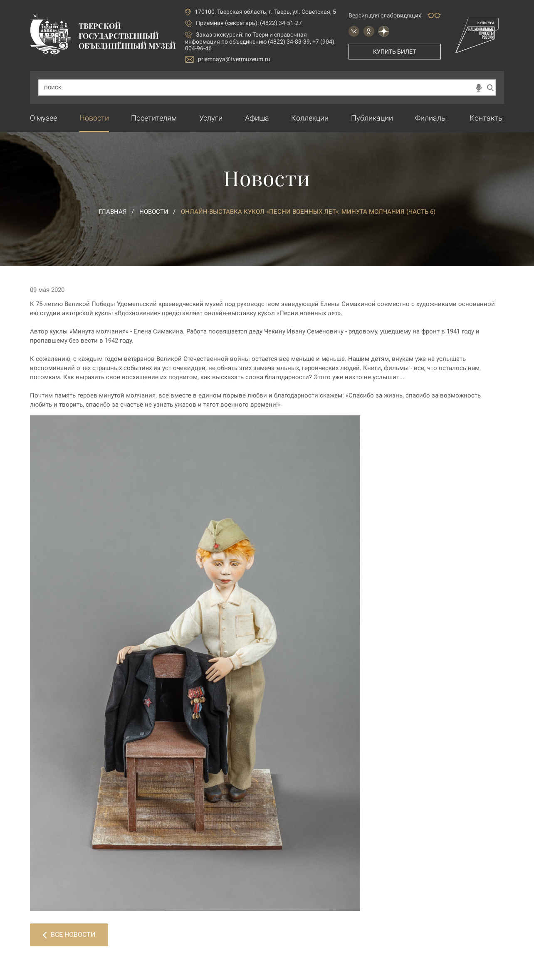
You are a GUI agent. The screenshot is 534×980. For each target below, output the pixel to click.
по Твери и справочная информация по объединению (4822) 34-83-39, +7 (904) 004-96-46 (260, 41)
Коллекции (310, 118)
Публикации (372, 118)
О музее (43, 118)
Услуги (211, 118)
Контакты (487, 118)
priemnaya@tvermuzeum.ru (228, 59)
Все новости (69, 934)
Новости (94, 118)
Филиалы (431, 118)
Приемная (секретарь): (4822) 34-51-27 (249, 23)
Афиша (257, 118)
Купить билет (394, 52)
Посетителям (154, 118)
